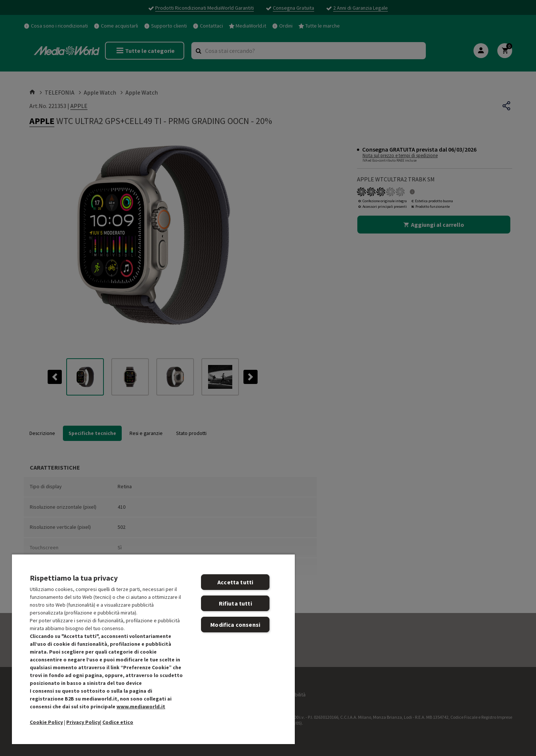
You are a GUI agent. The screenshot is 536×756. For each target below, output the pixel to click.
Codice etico (118, 722)
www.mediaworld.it (141, 706)
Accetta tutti (235, 582)
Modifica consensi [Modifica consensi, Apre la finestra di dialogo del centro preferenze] (235, 625)
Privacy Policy (83, 722)
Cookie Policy (46, 722)
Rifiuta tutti (235, 603)
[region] (153, 649)
